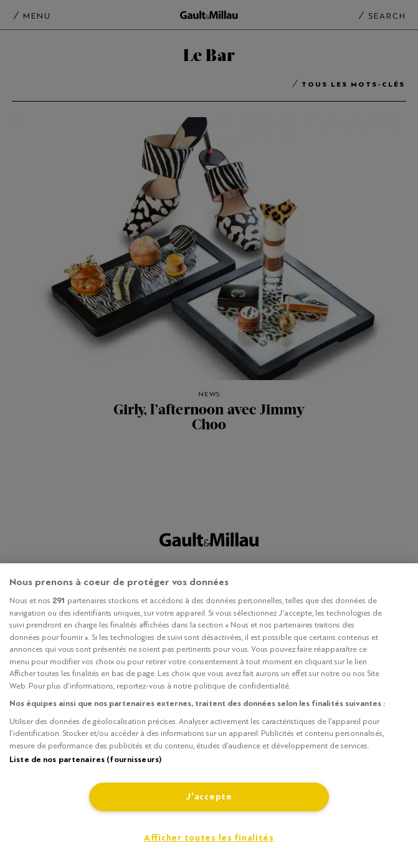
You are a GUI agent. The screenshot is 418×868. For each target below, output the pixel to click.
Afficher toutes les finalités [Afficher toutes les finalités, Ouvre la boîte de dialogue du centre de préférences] (209, 838)
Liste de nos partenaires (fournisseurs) (85, 760)
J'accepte (209, 797)
